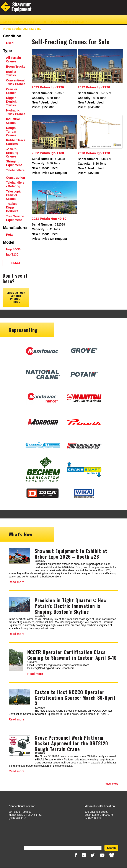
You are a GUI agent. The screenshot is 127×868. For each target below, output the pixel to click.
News (77, 29)
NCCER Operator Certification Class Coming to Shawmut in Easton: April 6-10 (72, 655)
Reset (16, 263)
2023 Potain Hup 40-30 (49, 219)
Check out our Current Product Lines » (16, 297)
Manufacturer (15, 228)
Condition (12, 36)
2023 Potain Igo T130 (48, 87)
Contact (63, 29)
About (50, 29)
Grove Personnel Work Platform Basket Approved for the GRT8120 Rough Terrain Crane (71, 743)
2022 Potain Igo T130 (94, 87)
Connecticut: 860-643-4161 (69, 22)
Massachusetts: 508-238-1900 (24, 22)
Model (9, 242)
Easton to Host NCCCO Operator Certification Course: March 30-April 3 (75, 698)
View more (112, 784)
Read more (16, 582)
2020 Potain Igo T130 (94, 153)
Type (7, 51)
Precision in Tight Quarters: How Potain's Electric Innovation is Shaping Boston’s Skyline (71, 606)
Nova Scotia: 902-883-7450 (22, 29)
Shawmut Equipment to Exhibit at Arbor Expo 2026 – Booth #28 (71, 554)
